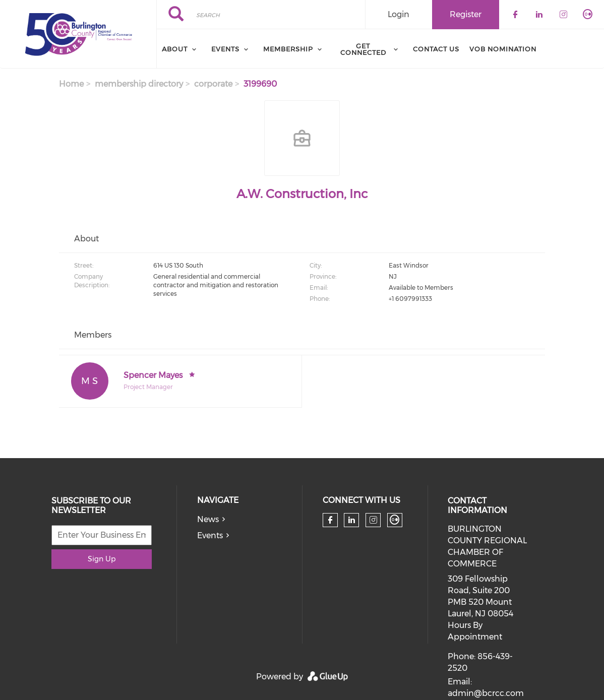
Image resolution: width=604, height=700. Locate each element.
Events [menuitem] (225, 49)
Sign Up (102, 559)
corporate (213, 84)
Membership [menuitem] (288, 49)
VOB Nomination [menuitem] (503, 49)
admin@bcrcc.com (486, 693)
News (208, 519)
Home (71, 84)
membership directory (139, 84)
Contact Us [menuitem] (436, 49)
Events (210, 535)
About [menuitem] (175, 49)
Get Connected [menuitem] (363, 49)
